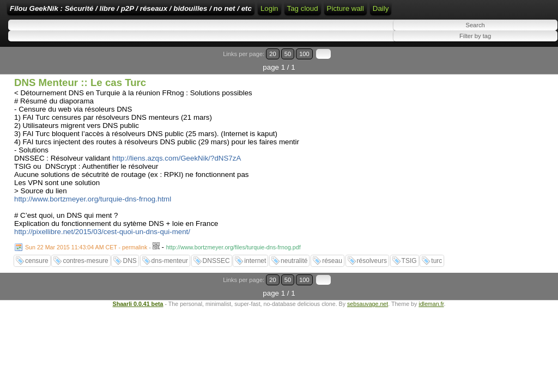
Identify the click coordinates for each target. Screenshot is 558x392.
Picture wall (28, 49)
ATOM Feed (448, 12)
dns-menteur (170, 283)
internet (255, 283)
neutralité (294, 283)
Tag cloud (491, 29)
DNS (129, 283)
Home (338, 12)
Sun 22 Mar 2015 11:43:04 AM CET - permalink (86, 269)
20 (502, 89)
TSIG (409, 283)
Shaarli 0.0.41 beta (138, 312)
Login (365, 12)
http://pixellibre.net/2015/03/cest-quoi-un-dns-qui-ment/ (102, 253)
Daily (64, 49)
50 (512, 89)
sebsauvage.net (368, 312)
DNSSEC (216, 283)
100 (524, 89)
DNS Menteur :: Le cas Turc (80, 104)
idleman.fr (431, 312)
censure (37, 283)
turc (436, 283)
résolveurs (372, 283)
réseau (332, 283)
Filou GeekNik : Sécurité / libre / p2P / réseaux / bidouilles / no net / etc (199, 12)
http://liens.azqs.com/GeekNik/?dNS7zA (177, 180)
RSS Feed (400, 12)
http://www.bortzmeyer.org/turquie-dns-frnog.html (93, 221)
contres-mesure (85, 283)
